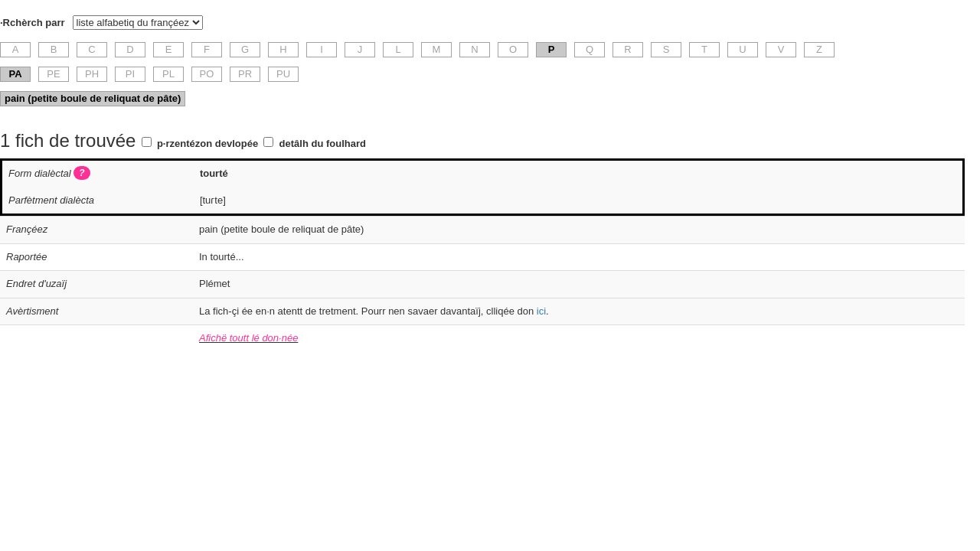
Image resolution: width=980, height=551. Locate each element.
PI (130, 74)
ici (541, 311)
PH (92, 74)
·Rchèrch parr (33, 23)
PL (168, 74)
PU (283, 74)
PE (53, 74)
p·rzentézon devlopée (207, 143)
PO (207, 74)
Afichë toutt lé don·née (248, 338)
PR (245, 74)
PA (15, 74)
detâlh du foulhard (323, 143)
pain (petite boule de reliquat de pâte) (93, 98)
